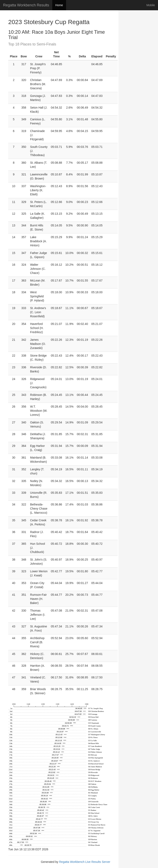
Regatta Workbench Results (26, 5)
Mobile (151, 5)
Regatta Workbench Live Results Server (85, 862)
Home (59, 5)
